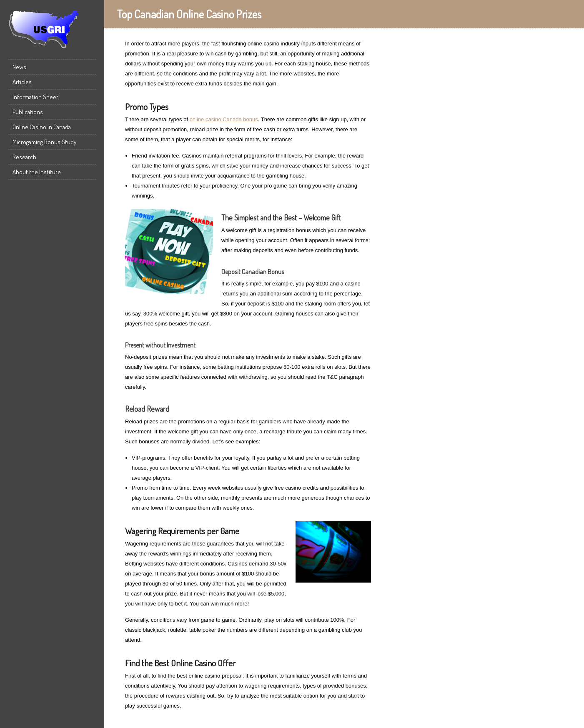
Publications (28, 112)
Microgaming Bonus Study (44, 142)
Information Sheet (35, 97)
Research (24, 157)
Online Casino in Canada (42, 127)
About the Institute (37, 172)
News (19, 67)
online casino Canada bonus (224, 119)
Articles (22, 82)
